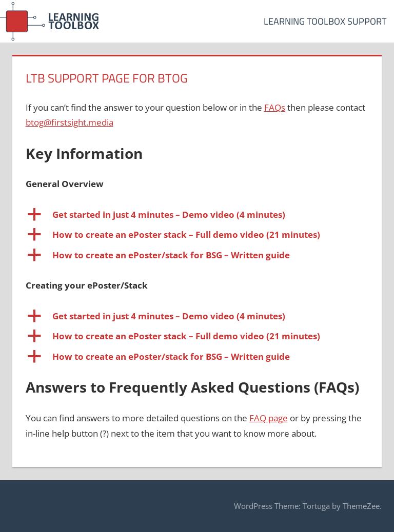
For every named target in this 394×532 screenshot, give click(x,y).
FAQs (275, 107)
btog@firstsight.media (70, 122)
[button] (197, 215)
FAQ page (269, 418)
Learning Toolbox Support (325, 21)
